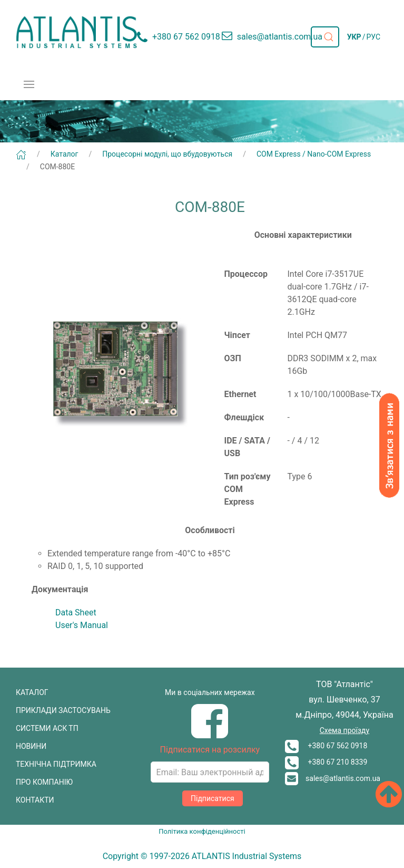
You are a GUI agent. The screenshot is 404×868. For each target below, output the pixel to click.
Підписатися (213, 798)
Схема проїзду (344, 730)
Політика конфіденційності (202, 831)
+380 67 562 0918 (326, 746)
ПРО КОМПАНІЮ (44, 782)
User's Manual (82, 625)
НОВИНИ (31, 746)
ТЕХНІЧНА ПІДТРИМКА (56, 764)
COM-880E (57, 167)
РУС (373, 37)
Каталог (65, 154)
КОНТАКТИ (35, 800)
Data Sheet (76, 613)
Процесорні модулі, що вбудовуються (167, 154)
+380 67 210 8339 (326, 762)
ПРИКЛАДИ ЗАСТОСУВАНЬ (63, 710)
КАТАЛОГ (32, 692)
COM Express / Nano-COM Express (314, 154)
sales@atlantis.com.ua (333, 778)
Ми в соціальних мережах (210, 692)
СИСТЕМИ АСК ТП (47, 728)
